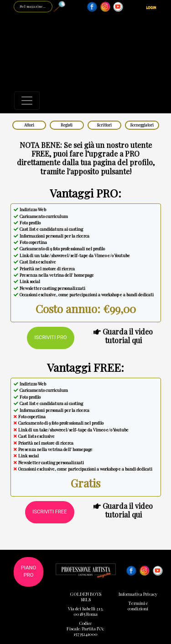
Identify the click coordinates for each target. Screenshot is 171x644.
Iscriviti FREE (49, 512)
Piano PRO (28, 572)
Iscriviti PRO (50, 337)
